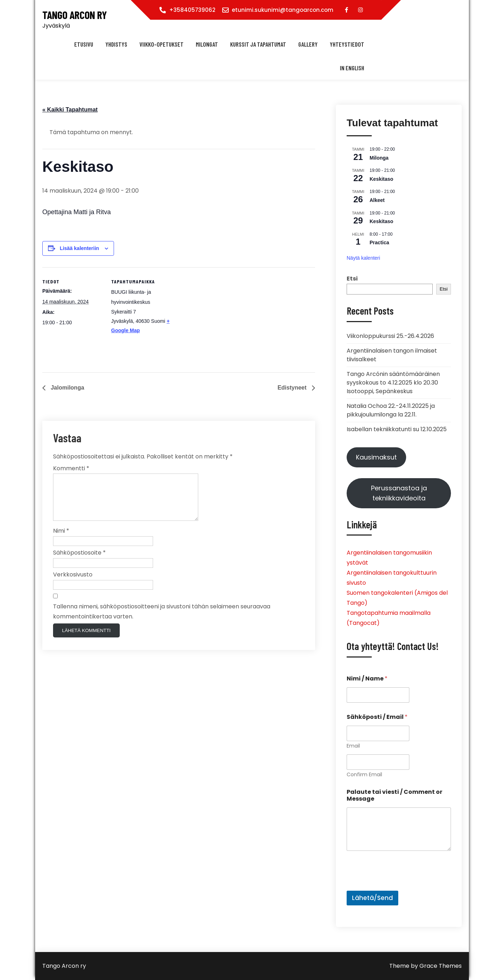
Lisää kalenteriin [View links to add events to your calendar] (80, 248)
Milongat (207, 44)
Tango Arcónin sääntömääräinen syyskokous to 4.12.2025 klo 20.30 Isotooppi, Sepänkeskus (393, 383)
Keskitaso (381, 179)
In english (352, 68)
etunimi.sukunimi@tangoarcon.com (283, 10)
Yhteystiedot (347, 44)
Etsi (352, 279)
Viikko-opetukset (161, 44)
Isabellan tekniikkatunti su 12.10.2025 (397, 429)
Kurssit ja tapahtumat (258, 44)
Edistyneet (293, 388)
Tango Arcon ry (75, 15)
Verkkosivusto (73, 583)
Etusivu (84, 44)
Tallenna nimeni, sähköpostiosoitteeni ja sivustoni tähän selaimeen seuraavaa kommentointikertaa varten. (162, 620)
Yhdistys (116, 44)
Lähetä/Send (372, 898)
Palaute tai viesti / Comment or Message (394, 795)
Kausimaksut (376, 457)
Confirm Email (364, 775)
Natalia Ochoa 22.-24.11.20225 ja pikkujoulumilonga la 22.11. (391, 410)
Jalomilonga (67, 388)
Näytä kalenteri (363, 258)
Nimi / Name (367, 679)
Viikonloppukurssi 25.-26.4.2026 (390, 336)
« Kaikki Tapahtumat (70, 110)
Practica (379, 242)
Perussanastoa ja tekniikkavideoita (399, 493)
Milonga (379, 158)
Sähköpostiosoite (79, 561)
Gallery (308, 44)
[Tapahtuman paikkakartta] (218, 317)
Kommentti (71, 468)
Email (353, 746)
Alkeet (377, 200)
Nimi (61, 539)
